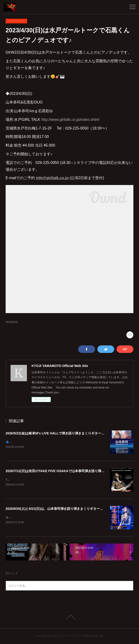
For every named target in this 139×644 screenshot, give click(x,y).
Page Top (69, 618)
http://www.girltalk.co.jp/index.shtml (70, 120)
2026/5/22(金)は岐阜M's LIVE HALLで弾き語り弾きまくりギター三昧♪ (58, 433)
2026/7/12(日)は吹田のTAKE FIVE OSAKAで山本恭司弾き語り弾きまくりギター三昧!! (69, 471)
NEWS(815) (12, 322)
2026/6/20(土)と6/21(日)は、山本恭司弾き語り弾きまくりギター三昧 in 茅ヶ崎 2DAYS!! (70, 509)
